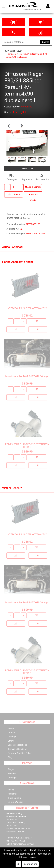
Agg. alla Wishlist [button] (33, 197)
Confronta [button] (14, 194)
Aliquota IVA (13, 229)
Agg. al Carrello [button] (33, 187)
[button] (9, 126)
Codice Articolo (12, 107)
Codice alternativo (16, 224)
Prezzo (8, 113)
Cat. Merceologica (16, 234)
